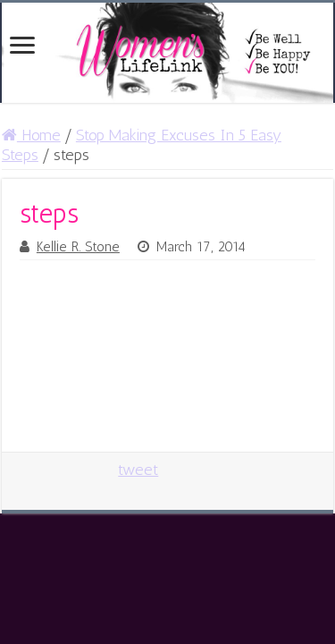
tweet (138, 470)
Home (31, 135)
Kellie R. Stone (78, 247)
